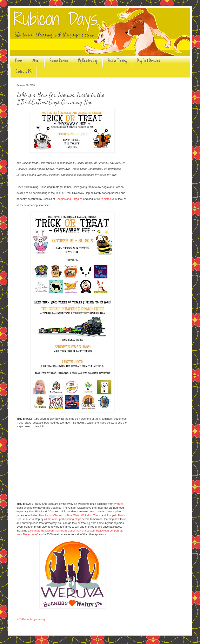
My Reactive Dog (88, 61)
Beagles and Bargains (69, 199)
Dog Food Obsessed (148, 61)
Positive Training (117, 61)
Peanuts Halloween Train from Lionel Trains (57, 531)
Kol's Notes (104, 199)
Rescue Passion (59, 61)
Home (19, 61)
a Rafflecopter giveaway (31, 619)
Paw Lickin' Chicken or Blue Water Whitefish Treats (70, 515)
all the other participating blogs (63, 519)
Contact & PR (24, 72)
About (36, 61)
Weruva (119, 504)
